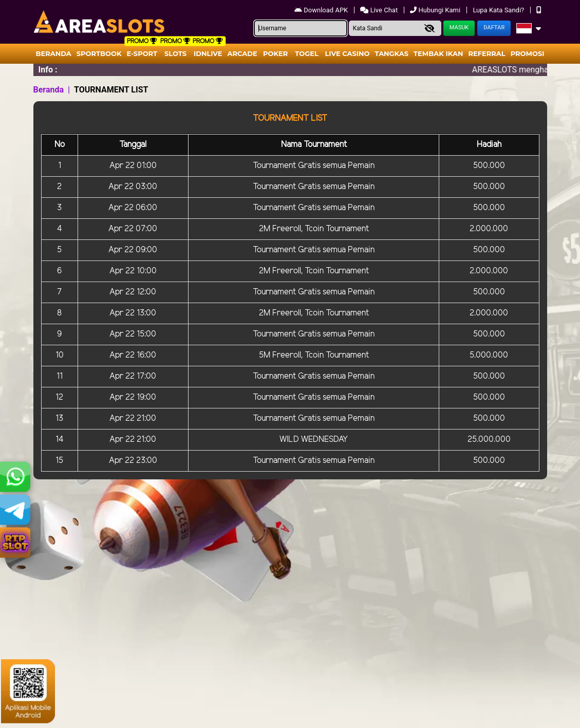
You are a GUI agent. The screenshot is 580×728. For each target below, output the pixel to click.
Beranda (54, 53)
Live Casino (347, 53)
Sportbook (99, 53)
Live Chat (380, 10)
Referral (487, 53)
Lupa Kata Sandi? (499, 10)
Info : (48, 70)
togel (306, 53)
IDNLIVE (208, 53)
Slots (175, 53)
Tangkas (392, 53)
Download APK (322, 10)
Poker (275, 53)
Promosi (528, 53)
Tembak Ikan (438, 53)
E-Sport (142, 53)
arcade (242, 53)
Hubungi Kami (436, 10)
